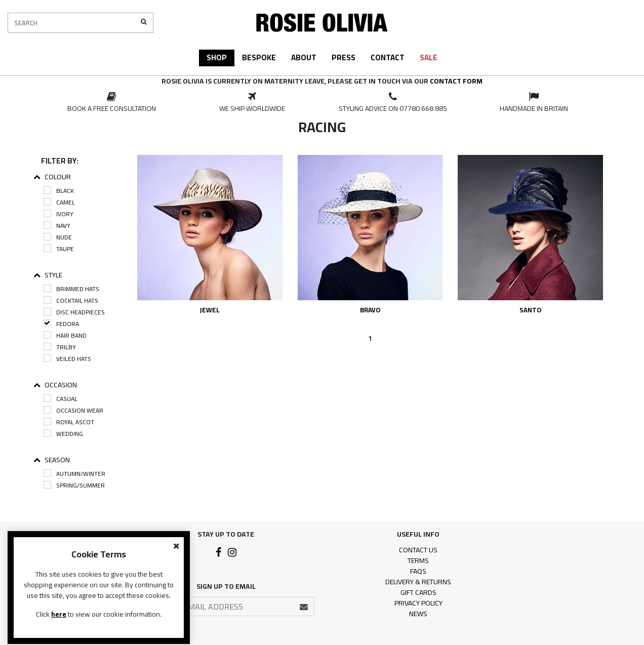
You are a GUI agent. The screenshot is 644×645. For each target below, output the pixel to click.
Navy (57, 226)
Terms (418, 560)
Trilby (60, 347)
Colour (52, 177)
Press (344, 57)
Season (52, 460)
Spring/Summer (74, 485)
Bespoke (259, 57)
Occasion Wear (73, 410)
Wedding (63, 434)
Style (48, 275)
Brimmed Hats (71, 289)
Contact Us (418, 550)
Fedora (61, 324)
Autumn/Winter (74, 474)
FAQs (418, 571)
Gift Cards (418, 592)
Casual (61, 399)
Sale (429, 57)
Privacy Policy (418, 603)
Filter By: (60, 161)
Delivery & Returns (418, 582)
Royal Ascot (69, 422)
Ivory (58, 214)
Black (59, 191)
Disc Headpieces (74, 312)
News (418, 614)
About (304, 57)
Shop (217, 57)
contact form (456, 81)
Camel (59, 202)
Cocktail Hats (71, 300)
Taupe (59, 249)
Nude (58, 237)
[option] (111, 103)
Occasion (55, 385)
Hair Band (65, 335)
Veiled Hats (67, 359)
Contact (388, 57)
